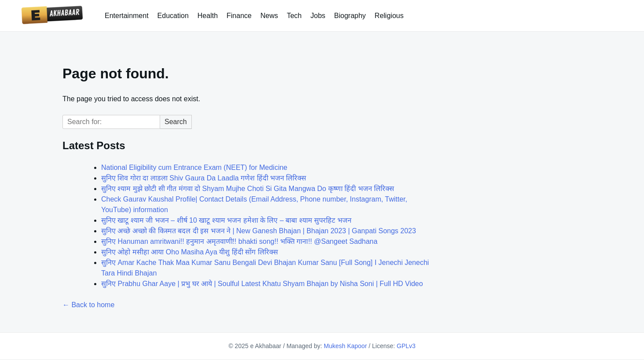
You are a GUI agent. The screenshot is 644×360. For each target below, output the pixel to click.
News (269, 16)
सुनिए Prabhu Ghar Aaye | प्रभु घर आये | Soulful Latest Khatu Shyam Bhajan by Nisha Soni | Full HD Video (262, 284)
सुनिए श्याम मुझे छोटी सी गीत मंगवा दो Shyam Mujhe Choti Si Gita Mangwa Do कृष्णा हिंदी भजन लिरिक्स (248, 189)
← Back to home (88, 305)
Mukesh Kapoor (345, 346)
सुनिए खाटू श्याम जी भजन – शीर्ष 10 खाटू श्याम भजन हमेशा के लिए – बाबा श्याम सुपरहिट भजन (226, 220)
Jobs (318, 16)
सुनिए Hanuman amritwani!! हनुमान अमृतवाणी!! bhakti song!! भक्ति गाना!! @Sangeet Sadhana (239, 241)
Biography (350, 16)
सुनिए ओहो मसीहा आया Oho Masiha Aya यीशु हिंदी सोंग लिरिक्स (190, 252)
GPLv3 (406, 346)
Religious (389, 16)
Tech (294, 16)
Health (208, 16)
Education (173, 16)
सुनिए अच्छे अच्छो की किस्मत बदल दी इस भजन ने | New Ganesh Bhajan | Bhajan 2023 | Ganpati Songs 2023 (259, 231)
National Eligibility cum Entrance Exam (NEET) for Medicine (194, 167)
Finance (239, 16)
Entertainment (127, 16)
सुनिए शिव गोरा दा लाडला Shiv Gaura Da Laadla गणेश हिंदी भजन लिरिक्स (204, 178)
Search (176, 122)
